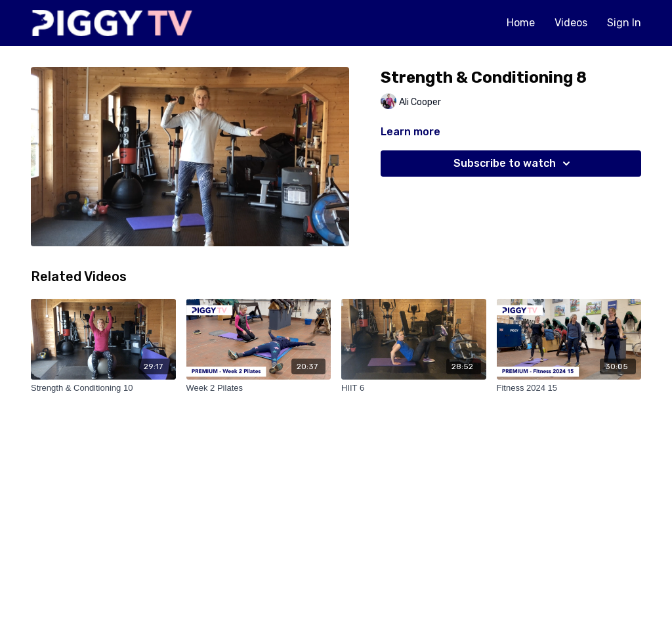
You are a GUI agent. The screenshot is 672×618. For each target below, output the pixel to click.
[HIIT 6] (414, 388)
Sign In (624, 23)
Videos (571, 23)
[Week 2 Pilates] (259, 388)
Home (521, 23)
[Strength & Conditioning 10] (103, 388)
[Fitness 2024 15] (569, 388)
